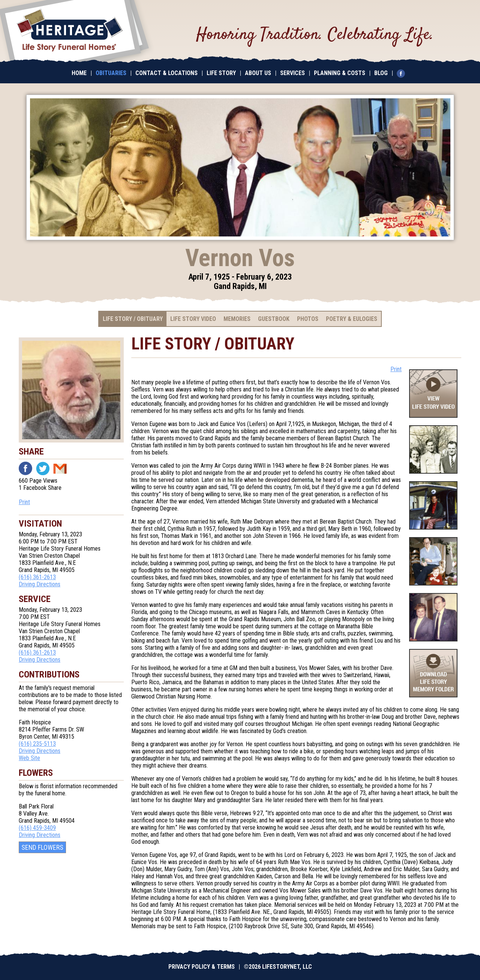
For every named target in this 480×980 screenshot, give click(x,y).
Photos (308, 319)
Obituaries (111, 73)
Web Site (29, 758)
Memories (237, 319)
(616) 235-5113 (37, 744)
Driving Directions (40, 584)
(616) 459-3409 (37, 828)
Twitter (43, 468)
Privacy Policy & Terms (202, 967)
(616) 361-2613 (37, 577)
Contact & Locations (166, 73)
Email (60, 468)
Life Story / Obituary (133, 319)
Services (292, 73)
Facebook (25, 468)
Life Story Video (193, 319)
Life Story (221, 73)
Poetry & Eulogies (352, 319)
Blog (381, 73)
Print (24, 502)
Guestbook (274, 319)
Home (79, 73)
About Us (258, 73)
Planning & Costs (340, 73)
